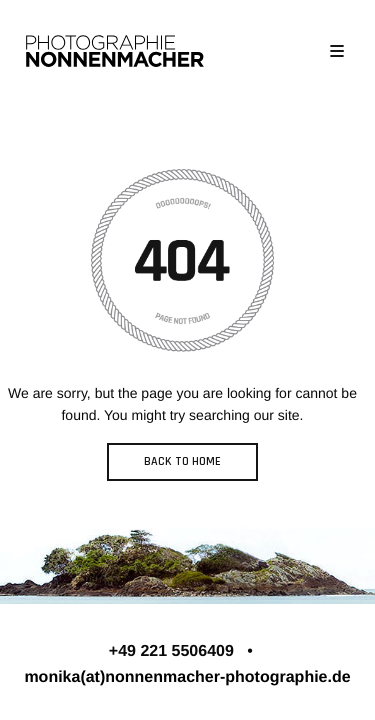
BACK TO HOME (182, 461)
